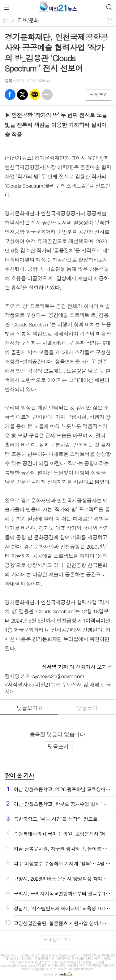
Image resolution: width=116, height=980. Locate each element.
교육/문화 (28, 20)
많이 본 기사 (19, 775)
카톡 (35, 95)
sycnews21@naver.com (58, 676)
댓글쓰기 (87, 708)
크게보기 (99, 95)
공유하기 (110, 21)
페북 (10, 95)
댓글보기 (29, 708)
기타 (47, 95)
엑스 (22, 95)
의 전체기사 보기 (74, 667)
